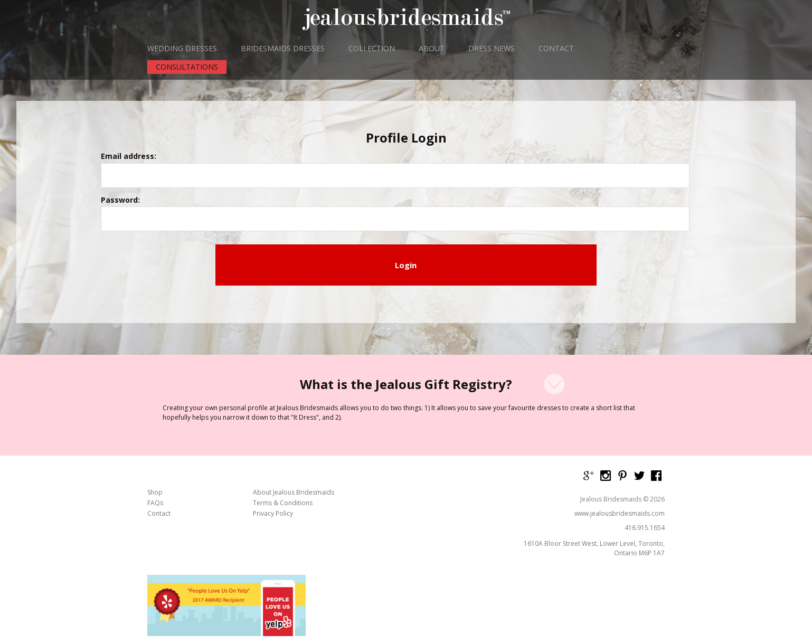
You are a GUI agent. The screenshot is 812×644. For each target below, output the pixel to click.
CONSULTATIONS (187, 67)
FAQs (155, 406)
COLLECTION (372, 49)
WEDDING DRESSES (182, 49)
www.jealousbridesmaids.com (620, 416)
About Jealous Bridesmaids (294, 395)
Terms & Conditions (283, 406)
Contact (159, 416)
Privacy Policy (273, 416)
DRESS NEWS (492, 49)
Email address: (304, 143)
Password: (296, 177)
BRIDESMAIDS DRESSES (283, 49)
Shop (155, 395)
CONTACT (556, 49)
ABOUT (432, 49)
